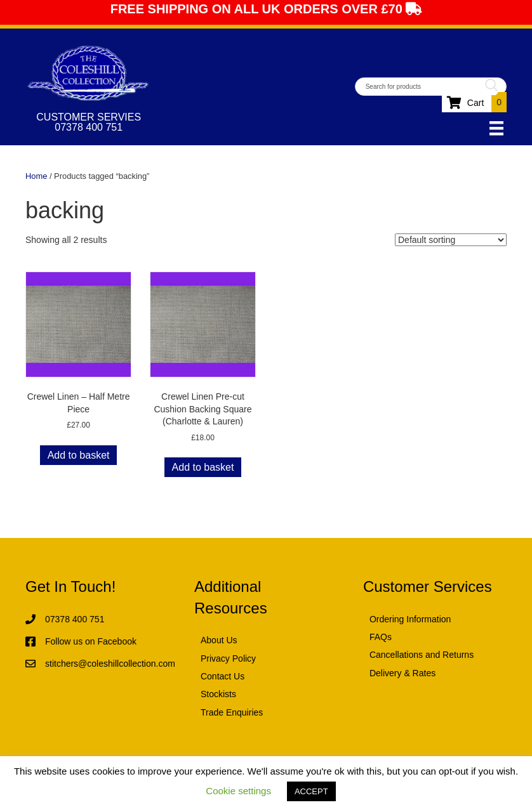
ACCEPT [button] (311, 791)
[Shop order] (451, 240)
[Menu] (496, 128)
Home (36, 176)
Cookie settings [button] (238, 791)
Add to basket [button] (79, 455)
